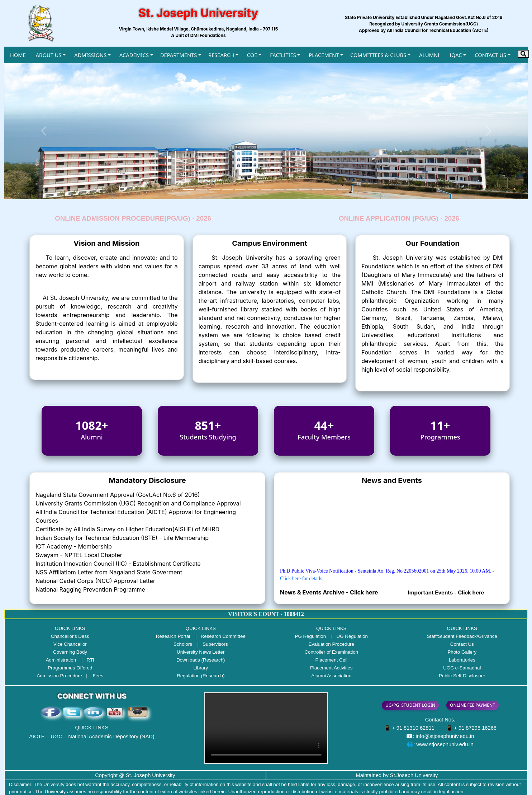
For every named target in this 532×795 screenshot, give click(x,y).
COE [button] (252, 55)
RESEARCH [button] (221, 55)
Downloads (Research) (201, 660)
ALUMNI (429, 55)
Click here (365, 592)
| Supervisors (211, 644)
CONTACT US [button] (490, 55)
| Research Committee (218, 636)
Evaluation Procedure (331, 644)
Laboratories (462, 660)
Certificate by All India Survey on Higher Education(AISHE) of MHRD (127, 529)
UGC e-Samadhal (462, 668)
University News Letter (201, 652)
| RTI (86, 660)
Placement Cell (331, 660)
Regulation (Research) (201, 676)
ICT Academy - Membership (74, 546)
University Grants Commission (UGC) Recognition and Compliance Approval (138, 503)
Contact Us (462, 644)
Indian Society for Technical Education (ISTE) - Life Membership (122, 538)
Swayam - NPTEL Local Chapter (79, 555)
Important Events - (433, 592)
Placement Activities (331, 668)
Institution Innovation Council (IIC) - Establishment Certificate (118, 564)
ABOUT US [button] (49, 55)
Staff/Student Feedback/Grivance (462, 636)
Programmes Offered (70, 668)
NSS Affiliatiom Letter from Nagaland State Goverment (109, 572)
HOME (18, 55)
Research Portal (173, 636)
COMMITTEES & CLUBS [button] (378, 55)
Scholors (183, 644)
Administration (61, 660)
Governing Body (70, 652)
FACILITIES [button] (283, 55)
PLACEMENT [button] (324, 55)
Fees (98, 676)
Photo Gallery (462, 652)
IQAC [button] (456, 55)
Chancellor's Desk (70, 636)
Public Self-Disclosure (462, 676)
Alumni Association (331, 676)
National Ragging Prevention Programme (90, 589)
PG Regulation (311, 636)
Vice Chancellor (70, 644)
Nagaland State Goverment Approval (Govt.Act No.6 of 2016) (118, 495)
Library (201, 668)
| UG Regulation (348, 636)
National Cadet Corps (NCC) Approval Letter (95, 581)
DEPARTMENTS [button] (179, 55)
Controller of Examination (331, 652)
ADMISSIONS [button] (90, 55)
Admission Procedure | (64, 676)
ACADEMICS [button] (134, 55)
